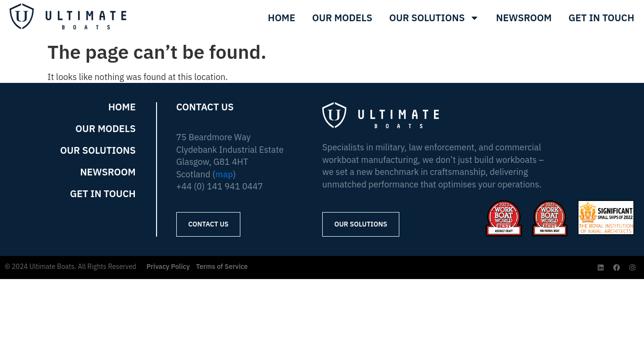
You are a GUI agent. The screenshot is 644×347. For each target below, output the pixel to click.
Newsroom (524, 18)
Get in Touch (103, 194)
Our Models (342, 18)
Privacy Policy (168, 267)
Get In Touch (602, 18)
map (224, 174)
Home (282, 18)
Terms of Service (222, 267)
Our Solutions (434, 18)
